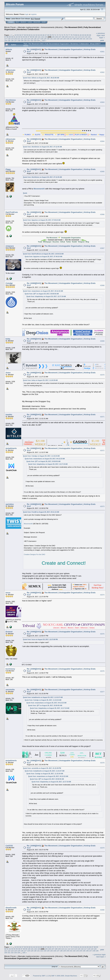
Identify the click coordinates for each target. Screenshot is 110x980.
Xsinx (8, 373)
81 (78, 35)
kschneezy (10, 669)
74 (62, 35)
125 (32, 39)
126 (35, 39)
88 (8, 37)
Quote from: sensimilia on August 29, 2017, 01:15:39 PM (42, 768)
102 (43, 37)
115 (86, 37)
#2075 (102, 634)
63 (37, 35)
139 (77, 39)
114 (83, 37)
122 (22, 39)
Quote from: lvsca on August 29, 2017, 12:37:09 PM (40, 639)
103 (46, 37)
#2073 (102, 506)
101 (39, 37)
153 (35, 41)
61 (32, 35)
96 (26, 37)
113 (79, 37)
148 (19, 41)
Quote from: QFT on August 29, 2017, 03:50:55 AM (42, 294)
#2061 (102, 52)
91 (15, 37)
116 (89, 37)
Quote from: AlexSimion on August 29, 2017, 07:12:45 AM (42, 147)
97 (29, 37)
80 (76, 35)
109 (66, 37)
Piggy (8, 169)
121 (19, 39)
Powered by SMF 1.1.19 (42, 976)
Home (11, 22)
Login (30, 22)
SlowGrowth (11, 908)
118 (9, 39)
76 (67, 35)
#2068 (102, 285)
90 (12, 37)
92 (17, 37)
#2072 (102, 451)
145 (9, 41)
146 (12, 41)
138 (74, 39)
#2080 (102, 910)
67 (46, 35)
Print (102, 40)
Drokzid (9, 632)
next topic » (102, 36)
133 (58, 39)
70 (53, 35)
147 (15, 41)
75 (65, 35)
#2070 (102, 375)
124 (29, 39)
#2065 (102, 172)
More (44, 22)
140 (81, 39)
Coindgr (9, 283)
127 (38, 39)
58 (25, 35)
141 (84, 39)
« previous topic (100, 34)
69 (50, 35)
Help (17, 22)
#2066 (102, 214)
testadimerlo (11, 448)
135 (64, 39)
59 (27, 35)
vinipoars (10, 246)
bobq (8, 339)
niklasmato (10, 70)
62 (34, 35)
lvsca (8, 593)
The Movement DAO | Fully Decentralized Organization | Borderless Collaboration (46, 957)
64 (39, 35)
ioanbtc (9, 415)
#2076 (102, 671)
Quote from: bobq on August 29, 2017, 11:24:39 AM (40, 380)
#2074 (102, 595)
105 (53, 37)
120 (15, 39)
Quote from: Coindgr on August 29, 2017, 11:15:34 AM (41, 456)
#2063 (102, 102)
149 (22, 41)
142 (87, 39)
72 (58, 35)
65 (41, 35)
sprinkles (10, 504)
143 (91, 39)
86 (90, 35)
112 (76, 37)
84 (85, 35)
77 (69, 35)
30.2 (32, 19)
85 (88, 35)
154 (38, 41)
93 (19, 37)
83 (83, 35)
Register (37, 22)
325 (43, 41)
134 (61, 39)
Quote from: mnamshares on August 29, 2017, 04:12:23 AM (43, 291)
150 (25, 41)
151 (29, 41)
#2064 (102, 141)
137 (71, 39)
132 (55, 39)
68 (48, 35)
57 (23, 35)
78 (72, 35)
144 (6, 41)
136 (68, 39)
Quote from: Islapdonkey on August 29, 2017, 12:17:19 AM (46, 296)
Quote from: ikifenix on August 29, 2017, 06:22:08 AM (41, 78)
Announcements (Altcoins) (52, 27)
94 (22, 37)
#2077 (102, 692)
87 (5, 37)
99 (33, 37)
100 (36, 37)
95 (24, 37)
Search (23, 22)
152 (32, 41)
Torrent (37, 19)
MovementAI (39, 189)
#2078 (102, 763)
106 (57, 37)
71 (55, 35)
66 (43, 35)
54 (16, 35)
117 (6, 39)
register (34, 14)
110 (70, 37)
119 (12, 39)
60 (30, 35)
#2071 (102, 417)
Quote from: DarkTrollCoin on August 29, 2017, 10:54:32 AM (43, 254)
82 (81, 35)
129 (45, 39)
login (27, 14)
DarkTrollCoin (12, 212)
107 (60, 37)
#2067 (102, 248)
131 (51, 39)
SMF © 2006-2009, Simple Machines (64, 976)
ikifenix (9, 49)
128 (42, 39)
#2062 (102, 72)
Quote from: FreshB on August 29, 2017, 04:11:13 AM (41, 512)
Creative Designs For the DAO (35, 554)
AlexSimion (11, 100)
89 (10, 37)
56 (20, 35)
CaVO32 (9, 846)
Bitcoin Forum (10, 27)
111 (73, 37)
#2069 (102, 341)
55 (18, 35)
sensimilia (10, 690)
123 (25, 39)
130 (48, 39)
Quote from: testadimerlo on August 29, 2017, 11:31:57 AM (43, 697)
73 (60, 35)
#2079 (102, 848)
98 (31, 37)
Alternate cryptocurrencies (28, 27)
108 (63, 37)
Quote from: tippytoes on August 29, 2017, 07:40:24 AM (42, 220)
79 (74, 35)
